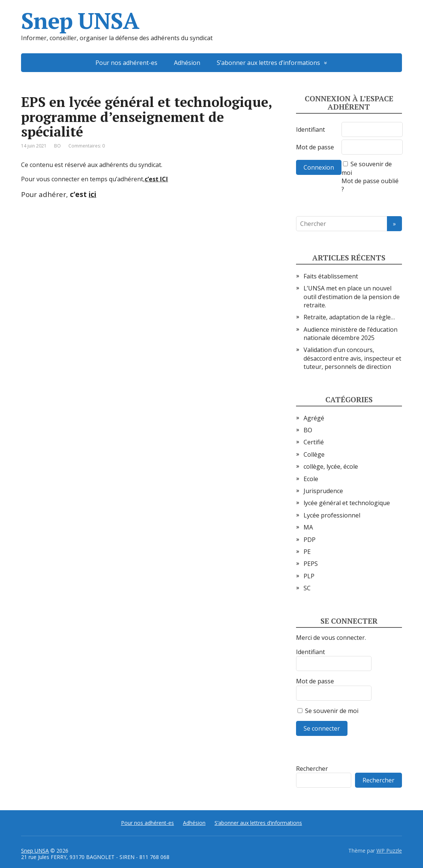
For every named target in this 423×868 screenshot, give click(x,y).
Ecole (311, 479)
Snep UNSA (80, 21)
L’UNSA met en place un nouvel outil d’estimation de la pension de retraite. (352, 297)
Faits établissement (331, 276)
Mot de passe (315, 147)
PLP (309, 576)
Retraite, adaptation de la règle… (349, 317)
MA (308, 527)
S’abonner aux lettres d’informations (268, 63)
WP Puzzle (389, 851)
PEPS (311, 564)
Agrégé (314, 418)
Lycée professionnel (332, 515)
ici (92, 194)
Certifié (314, 442)
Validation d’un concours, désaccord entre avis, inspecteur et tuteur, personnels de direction (352, 358)
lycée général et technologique (347, 503)
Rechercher (312, 769)
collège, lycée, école (331, 466)
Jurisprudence (323, 491)
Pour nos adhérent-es (126, 63)
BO (57, 146)
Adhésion (187, 63)
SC (307, 588)
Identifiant (310, 129)
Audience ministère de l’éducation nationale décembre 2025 (350, 334)
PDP (310, 540)
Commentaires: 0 (87, 146)
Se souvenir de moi (328, 711)
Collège (314, 454)
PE (307, 552)
